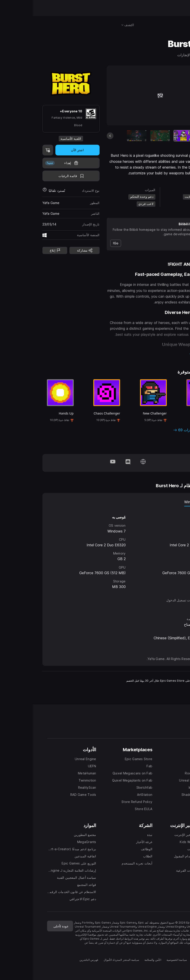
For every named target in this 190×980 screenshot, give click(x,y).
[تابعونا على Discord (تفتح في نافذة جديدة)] (95, 463)
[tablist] (95, 502)
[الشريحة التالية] (177, 136)
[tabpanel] (95, 548)
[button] (127, 354)
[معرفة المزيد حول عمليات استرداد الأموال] (12, 191)
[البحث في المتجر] (175, 25)
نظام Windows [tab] (164, 502)
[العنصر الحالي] (151, 136)
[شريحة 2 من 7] (127, 136)
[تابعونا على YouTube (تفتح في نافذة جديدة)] (80, 463)
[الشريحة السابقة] (77, 136)
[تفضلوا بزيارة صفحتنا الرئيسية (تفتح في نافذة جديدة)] (110, 463)
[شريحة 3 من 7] (104, 136)
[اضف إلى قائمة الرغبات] (38, 176)
